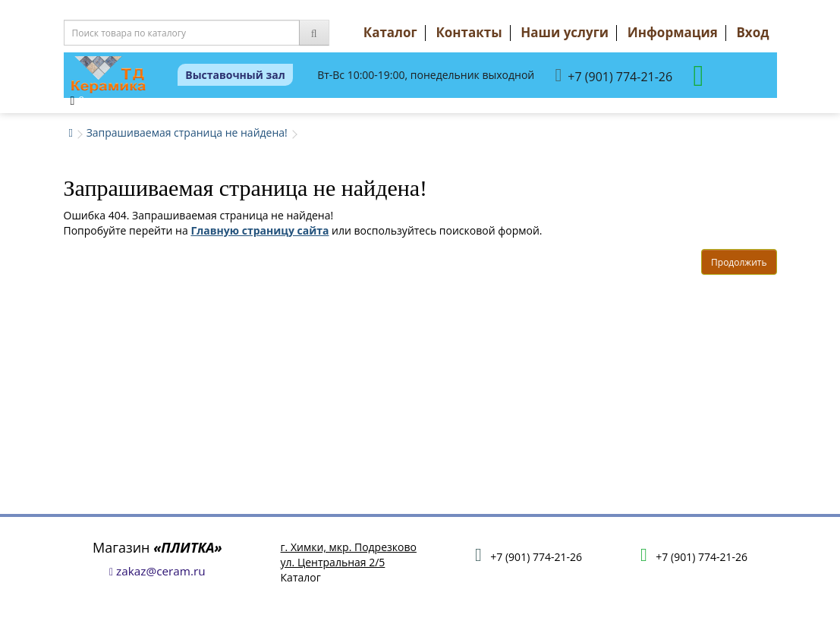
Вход (752, 32)
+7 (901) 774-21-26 (614, 76)
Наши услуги (565, 32)
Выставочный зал (235, 75)
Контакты (469, 32)
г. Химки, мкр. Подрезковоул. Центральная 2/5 (349, 555)
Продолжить (739, 262)
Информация (673, 32)
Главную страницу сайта (260, 230)
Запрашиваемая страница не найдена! (187, 132)
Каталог (390, 32)
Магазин (157, 547)
